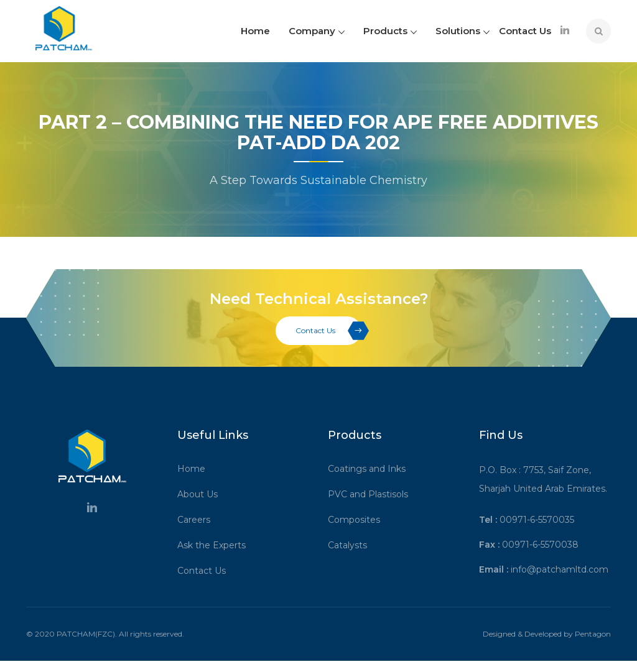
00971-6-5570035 (537, 520)
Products (390, 31)
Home (255, 31)
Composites (358, 520)
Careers (198, 520)
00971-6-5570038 (540, 545)
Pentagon (593, 634)
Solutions (463, 31)
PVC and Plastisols (372, 494)
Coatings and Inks (371, 469)
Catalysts (352, 545)
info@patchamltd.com (560, 569)
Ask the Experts (216, 545)
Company (317, 31)
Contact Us (525, 31)
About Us (202, 494)
